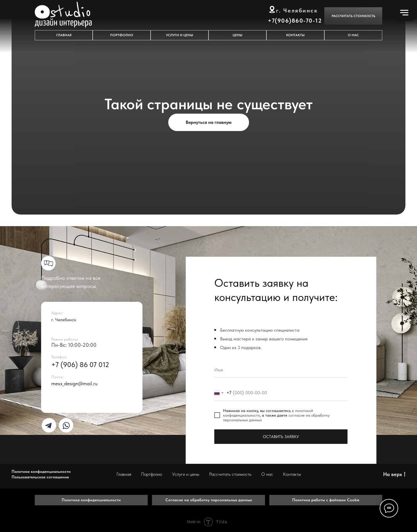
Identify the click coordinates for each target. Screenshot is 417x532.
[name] (281, 370)
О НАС (353, 35)
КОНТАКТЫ (295, 35)
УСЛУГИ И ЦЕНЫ (180, 35)
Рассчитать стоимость (230, 474)
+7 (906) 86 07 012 (80, 365)
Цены (237, 35)
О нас (267, 474)
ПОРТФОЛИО (122, 35)
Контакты (292, 474)
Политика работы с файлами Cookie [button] (326, 500)
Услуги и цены (186, 474)
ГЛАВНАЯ (64, 35)
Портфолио (152, 474)
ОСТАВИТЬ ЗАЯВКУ (281, 437)
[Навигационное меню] (404, 13)
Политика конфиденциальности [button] (41, 471)
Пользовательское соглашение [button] (40, 477)
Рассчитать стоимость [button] (353, 16)
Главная (124, 474)
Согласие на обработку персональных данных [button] (209, 500)
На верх (394, 474)
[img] (48, 426)
